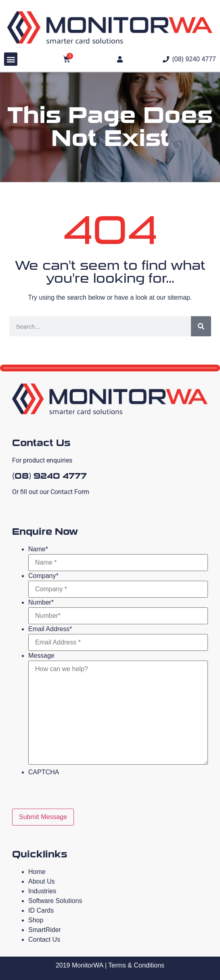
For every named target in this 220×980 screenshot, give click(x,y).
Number (41, 603)
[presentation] (90, 793)
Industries (42, 891)
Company (43, 576)
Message (41, 656)
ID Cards (41, 910)
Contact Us (44, 939)
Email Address (50, 629)
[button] (11, 59)
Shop (36, 920)
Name (38, 549)
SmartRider (45, 930)
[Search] (201, 326)
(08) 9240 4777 (49, 476)
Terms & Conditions (136, 965)
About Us (42, 881)
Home (37, 872)
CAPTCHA (44, 772)
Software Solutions (55, 901)
